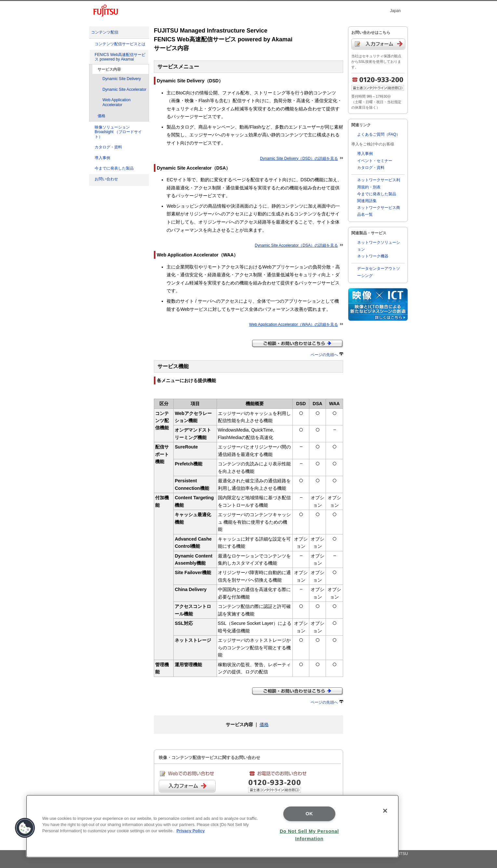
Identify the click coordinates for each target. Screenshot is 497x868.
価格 (101, 116)
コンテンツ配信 (105, 32)
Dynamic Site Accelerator (124, 90)
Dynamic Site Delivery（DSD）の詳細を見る (302, 158)
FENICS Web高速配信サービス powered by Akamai (120, 57)
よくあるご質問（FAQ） (379, 134)
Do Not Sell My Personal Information (309, 835)
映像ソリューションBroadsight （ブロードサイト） (118, 132)
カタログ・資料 (108, 147)
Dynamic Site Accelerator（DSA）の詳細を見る (299, 245)
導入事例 (102, 158)
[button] (25, 828)
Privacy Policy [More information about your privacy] (191, 831)
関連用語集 (367, 201)
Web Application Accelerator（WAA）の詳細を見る (296, 324)
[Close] (385, 811)
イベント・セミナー (375, 161)
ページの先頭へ (327, 355)
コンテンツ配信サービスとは (120, 44)
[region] (212, 826)
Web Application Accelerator (116, 102)
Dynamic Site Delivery (122, 79)
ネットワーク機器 (373, 256)
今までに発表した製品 (114, 168)
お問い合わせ (106, 179)
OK (309, 814)
